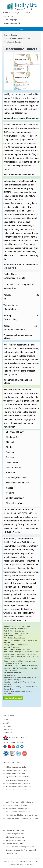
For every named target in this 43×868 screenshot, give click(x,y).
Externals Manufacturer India (17, 780)
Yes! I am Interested (13, 698)
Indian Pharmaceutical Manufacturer (20, 802)
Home (6, 35)
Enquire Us (8, 729)
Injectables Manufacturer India (17, 777)
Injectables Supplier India (15, 840)
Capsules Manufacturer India (17, 770)
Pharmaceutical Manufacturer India (19, 783)
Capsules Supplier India (15, 830)
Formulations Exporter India (16, 805)
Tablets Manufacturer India (16, 767)
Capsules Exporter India (15, 843)
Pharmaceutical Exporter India (17, 808)
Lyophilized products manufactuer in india (22, 818)
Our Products (8, 726)
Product (14, 35)
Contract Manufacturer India (16, 790)
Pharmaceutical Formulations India (19, 787)
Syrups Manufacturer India (16, 774)
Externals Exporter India (15, 834)
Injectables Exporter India (16, 837)
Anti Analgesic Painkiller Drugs (18, 38)
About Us (7, 723)
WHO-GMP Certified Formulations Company (22, 815)
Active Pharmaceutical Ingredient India (21, 847)
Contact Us (8, 733)
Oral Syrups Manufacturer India (18, 812)
